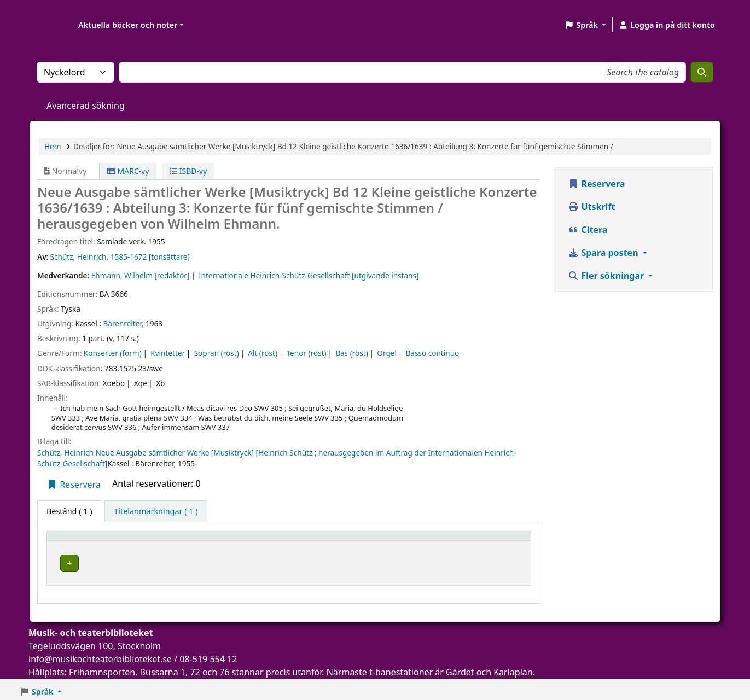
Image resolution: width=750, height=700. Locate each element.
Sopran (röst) (217, 353)
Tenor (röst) (306, 353)
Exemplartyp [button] (76, 541)
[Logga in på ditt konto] (667, 25)
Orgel (387, 353)
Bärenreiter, (123, 323)
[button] (585, 25)
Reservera (74, 485)
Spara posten (604, 253)
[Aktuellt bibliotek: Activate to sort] (218, 541)
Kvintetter (168, 353)
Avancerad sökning (86, 106)
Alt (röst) (263, 353)
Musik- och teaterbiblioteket (198, 561)
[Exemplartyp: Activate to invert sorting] (95, 541)
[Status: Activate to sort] (500, 541)
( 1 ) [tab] (69, 511)
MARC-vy (128, 171)
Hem (53, 146)
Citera (588, 230)
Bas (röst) (352, 353)
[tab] (156, 511)
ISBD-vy (188, 171)
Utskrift (591, 207)
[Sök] (702, 72)
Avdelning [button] (318, 541)
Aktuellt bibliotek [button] (181, 541)
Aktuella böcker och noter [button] (128, 25)
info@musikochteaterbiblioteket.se (100, 656)
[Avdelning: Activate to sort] (335, 541)
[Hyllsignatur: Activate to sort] (422, 541)
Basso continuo (432, 353)
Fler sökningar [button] (607, 276)
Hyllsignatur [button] (404, 541)
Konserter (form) (113, 353)
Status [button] (486, 541)
